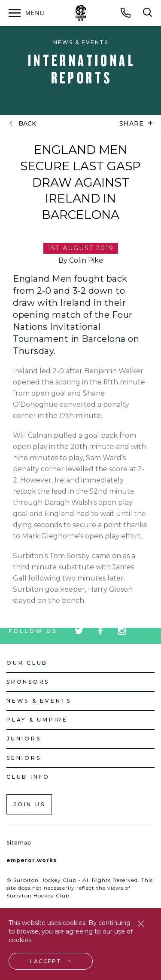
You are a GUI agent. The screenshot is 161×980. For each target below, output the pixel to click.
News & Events (39, 701)
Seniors (24, 758)
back (27, 124)
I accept (46, 961)
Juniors (24, 739)
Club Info (28, 777)
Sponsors (28, 682)
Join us (29, 804)
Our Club (27, 663)
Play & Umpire (37, 720)
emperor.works (32, 860)
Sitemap (19, 843)
